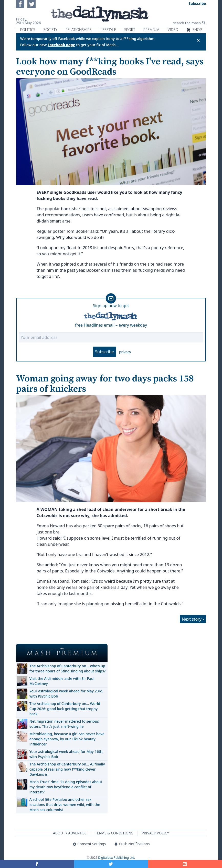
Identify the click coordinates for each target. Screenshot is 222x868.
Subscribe (104, 352)
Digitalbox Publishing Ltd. (117, 858)
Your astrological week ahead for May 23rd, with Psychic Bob (66, 694)
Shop (194, 30)
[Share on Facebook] (37, 864)
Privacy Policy (155, 833)
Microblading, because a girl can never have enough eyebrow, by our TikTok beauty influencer (67, 739)
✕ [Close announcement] (198, 40)
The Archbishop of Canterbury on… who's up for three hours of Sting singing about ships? (67, 668)
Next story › (193, 619)
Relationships (79, 30)
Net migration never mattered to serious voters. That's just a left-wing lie (64, 724)
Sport (130, 30)
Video (173, 30)
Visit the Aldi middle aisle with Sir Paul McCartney (62, 681)
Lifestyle (108, 30)
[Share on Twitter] (111, 864)
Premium (151, 30)
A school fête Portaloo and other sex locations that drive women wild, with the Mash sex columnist (65, 805)
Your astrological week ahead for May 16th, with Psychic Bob (66, 754)
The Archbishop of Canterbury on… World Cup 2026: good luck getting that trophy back (65, 709)
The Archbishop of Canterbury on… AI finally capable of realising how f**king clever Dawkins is (67, 769)
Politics (28, 30)
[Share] (185, 864)
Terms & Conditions (114, 833)
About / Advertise (70, 833)
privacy (125, 352)
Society (50, 30)
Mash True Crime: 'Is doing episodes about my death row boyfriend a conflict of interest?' (66, 787)
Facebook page (61, 45)
